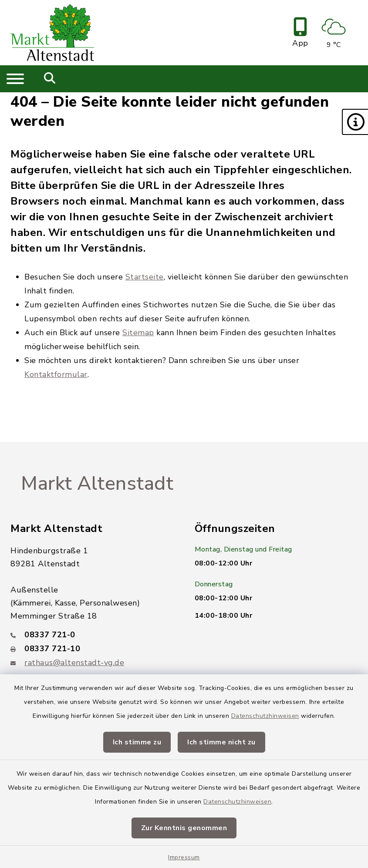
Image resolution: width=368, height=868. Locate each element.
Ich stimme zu (137, 742)
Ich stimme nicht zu (221, 742)
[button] (355, 122)
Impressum (184, 857)
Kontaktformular (56, 374)
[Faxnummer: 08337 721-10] (92, 649)
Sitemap (138, 333)
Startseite (145, 277)
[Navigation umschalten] (15, 79)
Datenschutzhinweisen (265, 716)
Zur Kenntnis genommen (184, 828)
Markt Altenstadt (97, 484)
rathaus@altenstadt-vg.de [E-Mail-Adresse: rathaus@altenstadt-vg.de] (74, 663)
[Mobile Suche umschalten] (50, 79)
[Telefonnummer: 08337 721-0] (92, 635)
